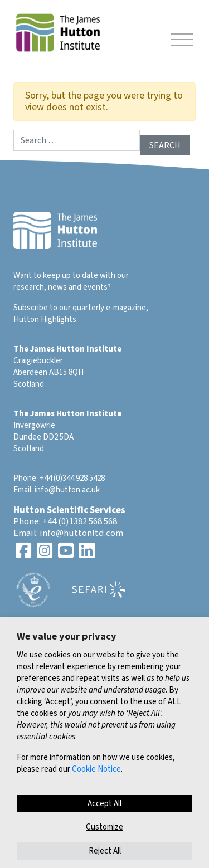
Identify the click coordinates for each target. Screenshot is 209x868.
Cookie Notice (96, 769)
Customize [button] (104, 827)
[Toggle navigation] (182, 41)
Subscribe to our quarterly (59, 308)
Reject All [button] (105, 851)
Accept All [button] (104, 804)
